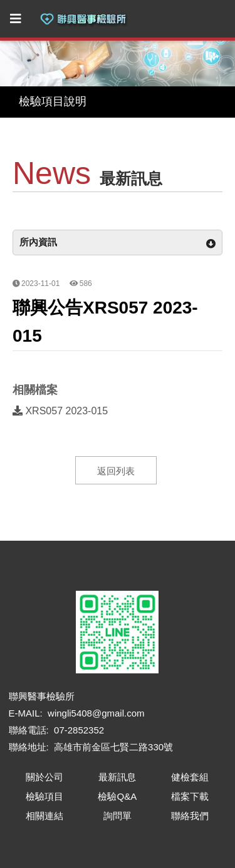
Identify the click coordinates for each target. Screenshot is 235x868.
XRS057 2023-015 (60, 411)
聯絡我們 (190, 816)
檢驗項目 (44, 796)
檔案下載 (190, 796)
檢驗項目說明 (53, 101)
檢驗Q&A (117, 796)
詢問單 (118, 816)
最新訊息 (117, 777)
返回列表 (116, 471)
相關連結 (44, 816)
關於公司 (44, 777)
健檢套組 (190, 777)
